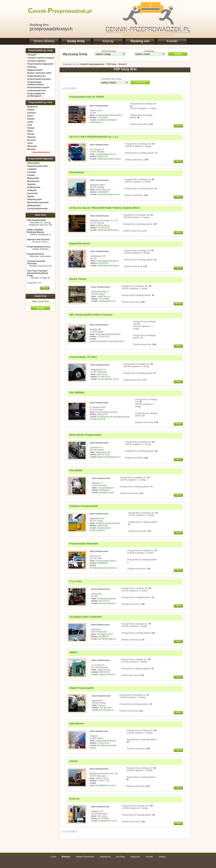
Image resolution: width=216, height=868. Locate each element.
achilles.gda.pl (103, 225)
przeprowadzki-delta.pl (106, 741)
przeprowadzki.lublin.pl (106, 561)
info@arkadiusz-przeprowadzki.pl (101, 529)
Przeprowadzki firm (36, 91)
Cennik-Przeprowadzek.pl (92, 64)
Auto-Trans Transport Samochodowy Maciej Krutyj (37, 273)
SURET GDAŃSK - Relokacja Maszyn (36, 231)
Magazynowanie (35, 70)
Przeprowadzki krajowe (38, 88)
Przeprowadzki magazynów (40, 64)
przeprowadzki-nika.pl (106, 154)
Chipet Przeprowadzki (82, 688)
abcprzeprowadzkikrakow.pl (108, 334)
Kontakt (172, 41)
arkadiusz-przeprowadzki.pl (108, 523)
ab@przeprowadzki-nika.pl (109, 159)
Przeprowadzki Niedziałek (84, 544)
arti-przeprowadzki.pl (107, 599)
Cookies (162, 857)
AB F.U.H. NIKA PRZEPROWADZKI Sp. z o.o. (94, 137)
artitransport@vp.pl (107, 603)
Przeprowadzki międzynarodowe (35, 83)
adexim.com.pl (102, 778)
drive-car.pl (102, 816)
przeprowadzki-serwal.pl (107, 412)
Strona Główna (44, 41)
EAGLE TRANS (78, 279)
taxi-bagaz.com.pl (105, 634)
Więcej (45, 288)
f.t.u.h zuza (75, 581)
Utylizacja (32, 67)
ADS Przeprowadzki (36, 220)
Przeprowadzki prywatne (39, 79)
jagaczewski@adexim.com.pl (103, 785)
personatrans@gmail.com (109, 194)
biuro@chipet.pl (106, 710)
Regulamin (135, 857)
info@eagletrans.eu (107, 301)
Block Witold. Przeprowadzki (85, 435)
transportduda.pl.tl (106, 488)
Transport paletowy (36, 61)
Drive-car (75, 799)
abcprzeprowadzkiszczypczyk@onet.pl (107, 341)
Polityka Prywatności (85, 857)
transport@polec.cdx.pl (108, 379)
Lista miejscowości (41, 152)
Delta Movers (77, 724)
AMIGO (73, 652)
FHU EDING (76, 470)
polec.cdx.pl (102, 374)
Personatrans (77, 172)
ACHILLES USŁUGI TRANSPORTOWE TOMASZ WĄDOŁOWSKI (105, 208)
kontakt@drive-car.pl (107, 821)
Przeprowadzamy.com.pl (39, 247)
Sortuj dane (140, 82)
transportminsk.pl (35, 254)
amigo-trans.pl (104, 670)
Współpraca (105, 857)
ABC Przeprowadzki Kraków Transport (91, 315)
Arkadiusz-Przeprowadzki (84, 506)
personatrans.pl (103, 190)
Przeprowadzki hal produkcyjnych (36, 95)
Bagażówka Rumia (80, 243)
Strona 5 (123, 64)
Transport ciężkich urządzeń (41, 58)
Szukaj (178, 54)
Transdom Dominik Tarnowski (36, 262)
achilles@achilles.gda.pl (108, 230)
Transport (32, 55)
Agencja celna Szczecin (38, 239)
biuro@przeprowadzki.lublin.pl (103, 568)
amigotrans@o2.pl (107, 674)
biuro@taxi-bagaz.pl (107, 639)
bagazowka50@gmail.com (109, 457)
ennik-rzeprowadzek (57, 11)
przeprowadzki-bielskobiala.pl (109, 115)
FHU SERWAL (77, 393)
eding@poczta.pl (106, 493)
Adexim (74, 761)
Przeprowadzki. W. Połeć (83, 357)
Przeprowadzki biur (36, 76)
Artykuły (108, 41)
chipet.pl (102, 705)
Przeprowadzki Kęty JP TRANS (87, 97)
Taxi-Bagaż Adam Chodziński (86, 617)
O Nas (53, 857)
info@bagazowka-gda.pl (108, 266)
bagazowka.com (103, 452)
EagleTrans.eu (104, 296)
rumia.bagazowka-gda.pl (107, 261)
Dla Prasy (120, 857)
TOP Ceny (111, 64)
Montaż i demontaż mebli (39, 73)
